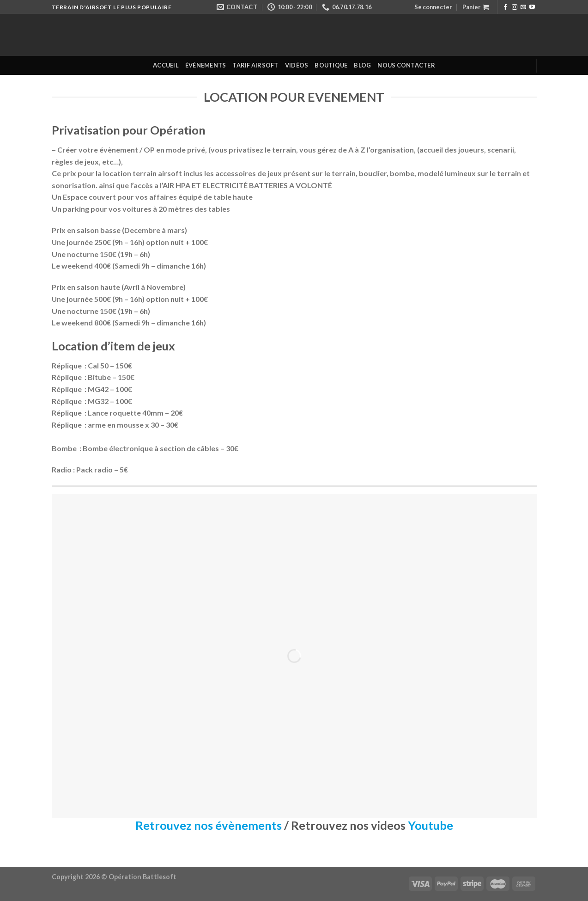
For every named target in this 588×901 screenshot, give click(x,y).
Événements (206, 65)
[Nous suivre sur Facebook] (505, 7)
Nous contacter (406, 65)
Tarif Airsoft (255, 65)
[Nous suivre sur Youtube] (532, 7)
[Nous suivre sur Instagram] (515, 7)
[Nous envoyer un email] (523, 7)
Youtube (430, 825)
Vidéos (297, 65)
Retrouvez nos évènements (209, 825)
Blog (362, 65)
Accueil (166, 65)
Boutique (331, 65)
